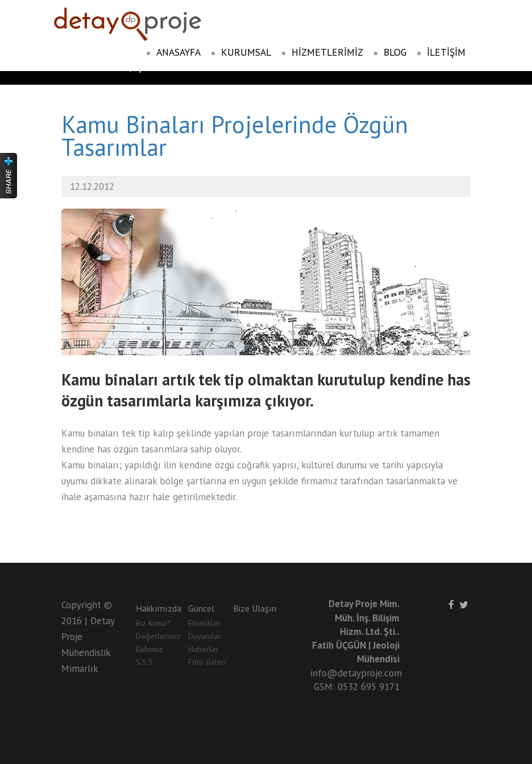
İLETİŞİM (441, 52)
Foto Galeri (207, 662)
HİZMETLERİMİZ (322, 52)
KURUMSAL (241, 52)
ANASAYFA (173, 52)
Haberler (203, 649)
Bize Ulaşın (255, 608)
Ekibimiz (149, 649)
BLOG (390, 52)
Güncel (201, 608)
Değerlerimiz (158, 636)
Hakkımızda (159, 608)
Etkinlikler (204, 623)
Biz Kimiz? (153, 623)
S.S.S (144, 662)
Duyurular (205, 636)
